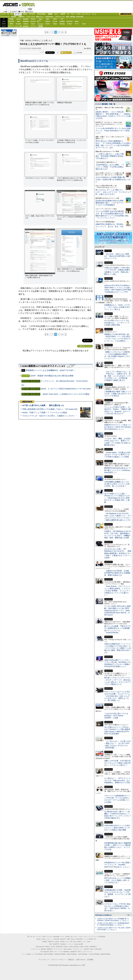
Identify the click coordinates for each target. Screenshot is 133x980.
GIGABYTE (33, 22)
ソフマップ (33, 26)
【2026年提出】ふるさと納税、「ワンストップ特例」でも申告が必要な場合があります (110, 167)
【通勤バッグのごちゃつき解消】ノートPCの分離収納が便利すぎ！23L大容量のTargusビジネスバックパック (117, 355)
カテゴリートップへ (85, 346)
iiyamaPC (26, 19)
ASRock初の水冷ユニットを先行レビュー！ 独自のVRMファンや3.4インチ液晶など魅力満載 (117, 828)
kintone (26, 24)
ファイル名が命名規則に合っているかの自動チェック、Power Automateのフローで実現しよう (113, 131)
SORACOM (59, 947)
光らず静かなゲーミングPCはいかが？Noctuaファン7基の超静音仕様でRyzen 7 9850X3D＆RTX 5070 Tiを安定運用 (117, 730)
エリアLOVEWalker (37, 954)
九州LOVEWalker (83, 954)
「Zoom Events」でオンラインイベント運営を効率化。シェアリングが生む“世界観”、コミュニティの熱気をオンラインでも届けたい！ (117, 591)
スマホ (78, 14)
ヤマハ (77, 24)
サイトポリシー (44, 960)
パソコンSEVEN (40, 19)
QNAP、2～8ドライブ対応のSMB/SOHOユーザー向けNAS (66, 389)
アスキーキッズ (5, 17)
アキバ (73, 14)
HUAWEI (62, 21)
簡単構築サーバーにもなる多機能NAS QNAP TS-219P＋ (50, 370)
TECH (25, 14)
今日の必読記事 (44, 952)
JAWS (11, 24)
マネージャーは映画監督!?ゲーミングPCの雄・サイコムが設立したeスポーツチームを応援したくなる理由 (117, 799)
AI (8, 14)
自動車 (50, 14)
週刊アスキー (40, 17)
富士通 (11, 19)
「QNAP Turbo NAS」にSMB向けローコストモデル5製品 (65, 394)
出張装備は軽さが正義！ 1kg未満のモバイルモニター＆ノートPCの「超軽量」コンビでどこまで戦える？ (117, 893)
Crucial (55, 21)
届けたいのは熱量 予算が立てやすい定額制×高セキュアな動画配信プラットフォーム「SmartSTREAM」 (117, 629)
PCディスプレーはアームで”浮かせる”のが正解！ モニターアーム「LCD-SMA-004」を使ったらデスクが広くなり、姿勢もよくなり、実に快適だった (117, 696)
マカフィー (11, 26)
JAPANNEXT (26, 26)
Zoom (84, 24)
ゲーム (94, 14)
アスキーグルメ (31, 17)
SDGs (68, 17)
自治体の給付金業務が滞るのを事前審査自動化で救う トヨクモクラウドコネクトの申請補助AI (110, 203)
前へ (48, 32)
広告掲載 (90, 960)
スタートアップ (86, 14)
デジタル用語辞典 (64, 952)
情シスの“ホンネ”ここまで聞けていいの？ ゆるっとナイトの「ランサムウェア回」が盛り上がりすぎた (113, 192)
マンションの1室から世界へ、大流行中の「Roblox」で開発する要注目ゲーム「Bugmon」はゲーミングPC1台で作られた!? (118, 410)
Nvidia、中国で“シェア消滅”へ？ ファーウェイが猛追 (45, 412)
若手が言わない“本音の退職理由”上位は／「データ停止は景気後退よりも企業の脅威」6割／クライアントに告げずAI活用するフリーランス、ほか (113, 144)
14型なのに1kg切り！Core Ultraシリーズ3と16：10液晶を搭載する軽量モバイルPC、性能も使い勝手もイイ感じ (117, 271)
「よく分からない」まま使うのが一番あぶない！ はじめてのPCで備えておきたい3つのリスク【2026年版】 (118, 744)
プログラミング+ (60, 17)
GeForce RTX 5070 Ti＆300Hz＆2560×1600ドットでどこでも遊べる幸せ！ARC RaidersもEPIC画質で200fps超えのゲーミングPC (118, 289)
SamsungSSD (39, 21)
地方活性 (73, 17)
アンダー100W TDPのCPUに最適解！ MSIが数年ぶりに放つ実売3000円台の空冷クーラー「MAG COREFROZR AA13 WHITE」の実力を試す (117, 610)
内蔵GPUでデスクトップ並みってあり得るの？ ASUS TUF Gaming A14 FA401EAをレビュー (118, 427)
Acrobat (19, 24)
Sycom (33, 19)
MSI (48, 19)
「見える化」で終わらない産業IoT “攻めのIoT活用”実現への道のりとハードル (117, 256)
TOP (28, 937)
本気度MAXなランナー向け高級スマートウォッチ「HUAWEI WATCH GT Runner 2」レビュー (118, 865)
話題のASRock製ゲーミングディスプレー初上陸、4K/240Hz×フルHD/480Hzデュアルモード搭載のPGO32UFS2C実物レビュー (118, 663)
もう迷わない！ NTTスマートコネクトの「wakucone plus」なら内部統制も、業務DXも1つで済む (117, 780)
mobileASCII (73, 952)
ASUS (55, 19)
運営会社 (71, 960)
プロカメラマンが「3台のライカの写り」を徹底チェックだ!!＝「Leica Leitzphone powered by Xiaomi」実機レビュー (72, 416)
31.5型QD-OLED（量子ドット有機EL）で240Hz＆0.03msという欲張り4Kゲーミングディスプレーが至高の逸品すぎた (118, 815)
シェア (42, 52)
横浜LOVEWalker (49, 954)
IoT (12, 14)
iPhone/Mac (41, 14)
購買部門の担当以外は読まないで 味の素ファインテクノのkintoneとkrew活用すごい (118, 470)
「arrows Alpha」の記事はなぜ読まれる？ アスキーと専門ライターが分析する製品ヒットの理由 (117, 455)
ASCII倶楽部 (126, 14)
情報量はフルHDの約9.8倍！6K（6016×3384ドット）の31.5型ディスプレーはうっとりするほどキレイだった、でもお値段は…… (117, 338)
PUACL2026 (80, 17)
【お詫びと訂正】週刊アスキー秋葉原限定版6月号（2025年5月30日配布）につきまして (113, 924)
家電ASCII (22, 17)
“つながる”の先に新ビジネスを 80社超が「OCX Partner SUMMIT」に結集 (117, 716)
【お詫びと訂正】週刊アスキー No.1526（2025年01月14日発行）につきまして (114, 929)
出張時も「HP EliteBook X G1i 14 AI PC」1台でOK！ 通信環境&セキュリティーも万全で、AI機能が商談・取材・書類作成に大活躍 (118, 535)
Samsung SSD (40, 947)
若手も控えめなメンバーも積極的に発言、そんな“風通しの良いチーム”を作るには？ (117, 880)
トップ (3, 14)
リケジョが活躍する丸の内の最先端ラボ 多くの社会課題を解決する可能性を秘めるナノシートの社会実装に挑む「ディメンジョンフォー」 (112, 215)
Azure (33, 24)
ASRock (48, 21)
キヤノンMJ (19, 26)
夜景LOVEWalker (72, 954)
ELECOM (11, 21)
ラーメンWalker (26, 954)
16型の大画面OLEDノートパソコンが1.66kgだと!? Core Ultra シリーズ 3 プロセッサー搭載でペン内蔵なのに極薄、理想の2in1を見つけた (118, 648)
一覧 (57, 53)
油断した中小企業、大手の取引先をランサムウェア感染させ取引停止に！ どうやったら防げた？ (117, 763)
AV (68, 14)
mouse (18, 19)
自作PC (63, 14)
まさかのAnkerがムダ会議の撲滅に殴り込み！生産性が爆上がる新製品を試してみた (113, 179)
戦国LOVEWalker (106, 954)
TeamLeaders (49, 17)
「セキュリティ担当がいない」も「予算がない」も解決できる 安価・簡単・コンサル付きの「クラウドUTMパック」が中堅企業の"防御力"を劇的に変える (117, 376)
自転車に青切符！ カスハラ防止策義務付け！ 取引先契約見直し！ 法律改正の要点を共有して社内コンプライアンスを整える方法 (113, 115)
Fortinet (69, 24)
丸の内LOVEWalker (94, 954)
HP (62, 19)
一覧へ (128, 915)
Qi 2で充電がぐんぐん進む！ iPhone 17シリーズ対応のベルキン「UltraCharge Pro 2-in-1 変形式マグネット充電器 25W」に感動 (117, 498)
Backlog (62, 24)
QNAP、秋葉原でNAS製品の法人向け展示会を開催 (52, 376)
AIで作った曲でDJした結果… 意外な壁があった (43, 405)
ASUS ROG (26, 21)
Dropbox (48, 24)
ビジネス (27, 5)
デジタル (32, 14)
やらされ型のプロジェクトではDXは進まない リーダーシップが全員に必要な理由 (117, 323)
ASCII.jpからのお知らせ (103, 915)
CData (55, 24)
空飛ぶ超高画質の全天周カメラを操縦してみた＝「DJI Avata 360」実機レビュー (56, 409)
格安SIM (14, 17)
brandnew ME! (40, 26)
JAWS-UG (51, 942)
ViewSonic (70, 21)
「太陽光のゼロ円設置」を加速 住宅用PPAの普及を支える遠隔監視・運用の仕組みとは (117, 573)
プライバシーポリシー (59, 960)
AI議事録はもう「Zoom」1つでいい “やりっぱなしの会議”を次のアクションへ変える (118, 307)
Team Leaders (68, 949)
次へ (63, 32)
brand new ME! (79, 944)
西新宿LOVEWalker (60, 954)
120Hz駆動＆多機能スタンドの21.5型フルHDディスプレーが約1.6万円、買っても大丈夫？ (117, 484)
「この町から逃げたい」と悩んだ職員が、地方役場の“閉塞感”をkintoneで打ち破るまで (110, 156)
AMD (19, 21)
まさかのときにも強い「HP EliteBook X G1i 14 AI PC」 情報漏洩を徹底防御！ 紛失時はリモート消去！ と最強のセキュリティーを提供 (118, 553)
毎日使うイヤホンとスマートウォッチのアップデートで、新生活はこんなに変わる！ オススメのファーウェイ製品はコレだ (118, 681)
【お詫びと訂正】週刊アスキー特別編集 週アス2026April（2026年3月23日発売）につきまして (113, 920)
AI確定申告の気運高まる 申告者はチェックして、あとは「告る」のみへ (110, 226)
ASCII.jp (10, 5)
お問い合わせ (81, 960)
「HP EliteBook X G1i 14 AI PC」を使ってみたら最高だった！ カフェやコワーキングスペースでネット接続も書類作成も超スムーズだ (118, 517)
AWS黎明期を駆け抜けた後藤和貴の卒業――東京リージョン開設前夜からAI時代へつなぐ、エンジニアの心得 (118, 846)
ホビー (56, 14)
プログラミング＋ (78, 949)
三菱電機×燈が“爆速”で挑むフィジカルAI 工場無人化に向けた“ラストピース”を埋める (118, 394)
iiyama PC (63, 939)
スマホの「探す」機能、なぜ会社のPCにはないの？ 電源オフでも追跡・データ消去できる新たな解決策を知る (118, 442)
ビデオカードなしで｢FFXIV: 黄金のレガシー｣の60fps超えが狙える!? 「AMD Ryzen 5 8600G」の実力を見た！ (117, 907)
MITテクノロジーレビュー (85, 952)
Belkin (77, 21)
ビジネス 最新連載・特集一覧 (105, 104)
